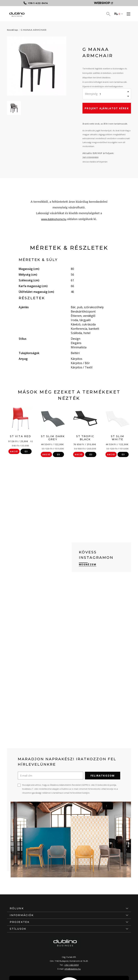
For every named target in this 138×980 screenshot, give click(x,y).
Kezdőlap (12, 30)
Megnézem (88, 564)
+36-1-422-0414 (71, 965)
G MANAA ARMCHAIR (34, 30)
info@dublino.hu (73, 969)
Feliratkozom (103, 776)
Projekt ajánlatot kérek (107, 108)
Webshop (103, 3)
